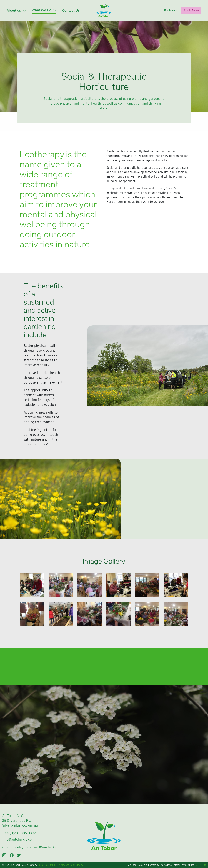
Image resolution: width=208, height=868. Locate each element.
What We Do (44, 10)
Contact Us (71, 10)
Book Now (191, 10)
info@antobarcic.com (19, 839)
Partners (171, 10)
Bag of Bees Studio (47, 865)
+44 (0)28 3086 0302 (19, 833)
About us (16, 10)
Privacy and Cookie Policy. (71, 865)
